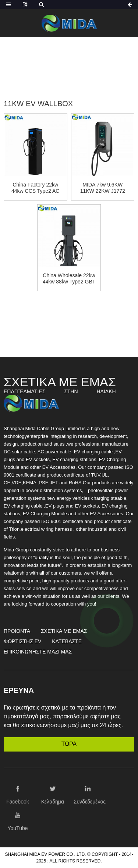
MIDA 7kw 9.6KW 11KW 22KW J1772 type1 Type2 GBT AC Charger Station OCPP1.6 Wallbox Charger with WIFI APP (103, 188)
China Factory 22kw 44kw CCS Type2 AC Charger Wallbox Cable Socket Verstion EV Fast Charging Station (35, 188)
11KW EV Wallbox (69, 75)
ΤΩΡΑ (69, 744)
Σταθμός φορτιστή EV (65, 66)
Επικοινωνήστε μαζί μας (38, 652)
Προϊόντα (76, 57)
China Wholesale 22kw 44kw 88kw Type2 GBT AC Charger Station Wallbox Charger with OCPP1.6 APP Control (69, 279)
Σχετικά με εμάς (64, 631)
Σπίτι (46, 57)
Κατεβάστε (67, 641)
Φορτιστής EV (22, 641)
